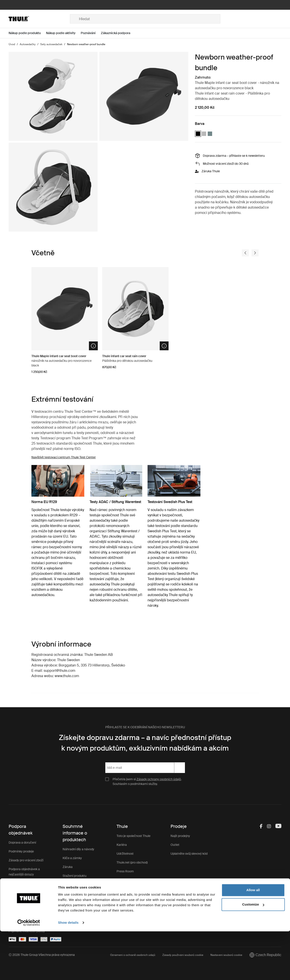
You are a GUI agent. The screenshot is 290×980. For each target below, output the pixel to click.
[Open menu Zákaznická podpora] (118, 33)
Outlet (175, 845)
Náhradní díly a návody (78, 849)
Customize (253, 953)
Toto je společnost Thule (133, 836)
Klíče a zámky (72, 858)
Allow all (253, 939)
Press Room (125, 871)
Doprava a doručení (22, 842)
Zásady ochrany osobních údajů (159, 779)
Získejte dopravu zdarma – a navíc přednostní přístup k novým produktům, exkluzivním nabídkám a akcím (145, 743)
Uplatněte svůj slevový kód (189, 854)
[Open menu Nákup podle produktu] (27, 33)
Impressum (125, 898)
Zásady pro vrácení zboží (26, 860)
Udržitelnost (125, 854)
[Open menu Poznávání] (91, 33)
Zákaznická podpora (77, 893)
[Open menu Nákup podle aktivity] (63, 33)
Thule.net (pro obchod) (132, 862)
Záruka (68, 867)
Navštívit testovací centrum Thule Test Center (64, 457)
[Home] (39, 19)
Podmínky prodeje (21, 851)
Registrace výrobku (76, 885)
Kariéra (122, 845)
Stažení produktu (75, 876)
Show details (68, 971)
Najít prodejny (180, 836)
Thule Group (125, 880)
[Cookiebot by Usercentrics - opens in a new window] (29, 971)
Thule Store (125, 889)
